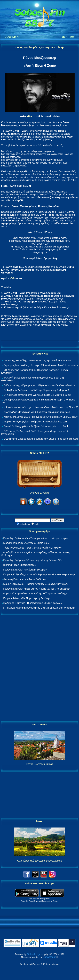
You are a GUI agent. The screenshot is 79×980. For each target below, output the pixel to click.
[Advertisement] (39, 668)
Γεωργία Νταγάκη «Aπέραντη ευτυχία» (25, 570)
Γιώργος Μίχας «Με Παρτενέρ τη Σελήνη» (27, 598)
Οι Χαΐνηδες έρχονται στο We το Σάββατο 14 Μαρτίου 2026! (37, 395)
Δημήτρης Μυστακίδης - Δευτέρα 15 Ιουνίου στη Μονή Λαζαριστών (41, 365)
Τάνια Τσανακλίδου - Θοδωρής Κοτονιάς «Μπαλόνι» (32, 548)
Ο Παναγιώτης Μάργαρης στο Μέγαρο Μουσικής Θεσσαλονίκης (39, 385)
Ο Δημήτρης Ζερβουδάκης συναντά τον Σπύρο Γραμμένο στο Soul (41, 439)
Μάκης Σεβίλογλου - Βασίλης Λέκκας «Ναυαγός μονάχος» (36, 584)
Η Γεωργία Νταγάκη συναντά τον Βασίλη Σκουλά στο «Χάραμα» (39, 608)
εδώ (29, 116)
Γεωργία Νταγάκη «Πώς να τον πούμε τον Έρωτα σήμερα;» (37, 589)
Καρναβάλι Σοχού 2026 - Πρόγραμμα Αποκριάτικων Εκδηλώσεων (41, 417)
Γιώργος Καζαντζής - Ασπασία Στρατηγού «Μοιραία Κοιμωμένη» (39, 574)
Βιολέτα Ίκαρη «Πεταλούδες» (20, 565)
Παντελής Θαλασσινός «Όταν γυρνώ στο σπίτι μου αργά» (36, 538)
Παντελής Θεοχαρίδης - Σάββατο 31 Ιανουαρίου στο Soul (36, 426)
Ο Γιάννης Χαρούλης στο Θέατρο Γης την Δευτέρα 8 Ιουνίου (37, 360)
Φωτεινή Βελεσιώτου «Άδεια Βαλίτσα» (25, 579)
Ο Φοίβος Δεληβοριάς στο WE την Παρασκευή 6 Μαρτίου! (36, 390)
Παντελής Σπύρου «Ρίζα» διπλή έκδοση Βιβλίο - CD (32, 560)
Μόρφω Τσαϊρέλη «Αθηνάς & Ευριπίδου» (26, 543)
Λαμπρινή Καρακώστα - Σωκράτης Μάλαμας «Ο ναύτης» (35, 593)
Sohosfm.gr (33, 954)
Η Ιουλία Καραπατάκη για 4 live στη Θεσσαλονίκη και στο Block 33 (41, 407)
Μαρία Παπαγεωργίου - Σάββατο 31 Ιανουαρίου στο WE (35, 421)
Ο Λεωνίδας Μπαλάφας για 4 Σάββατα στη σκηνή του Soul (37, 412)
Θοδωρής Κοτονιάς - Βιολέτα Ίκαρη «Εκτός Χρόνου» (33, 603)
